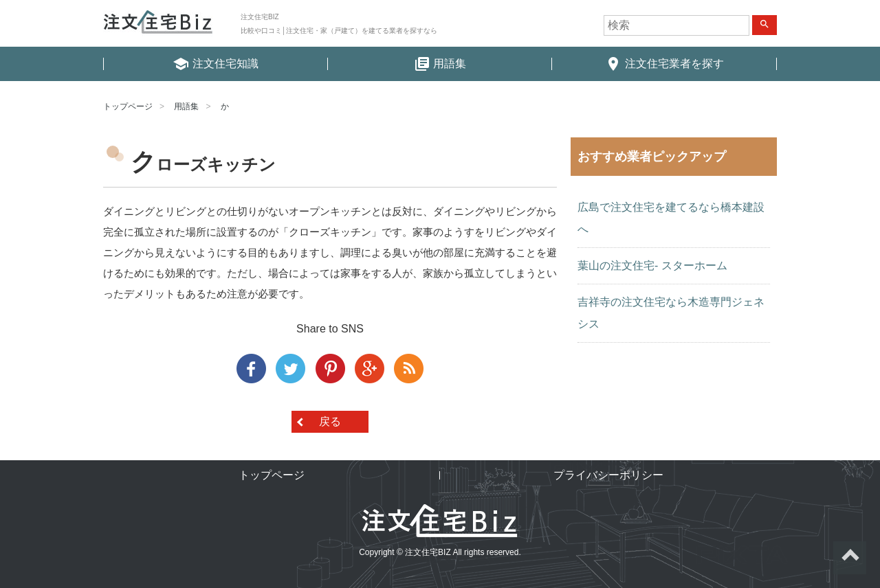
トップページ (128, 106)
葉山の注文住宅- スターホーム (652, 265)
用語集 (186, 106)
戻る (330, 421)
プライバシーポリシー (608, 475)
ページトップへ (850, 558)
